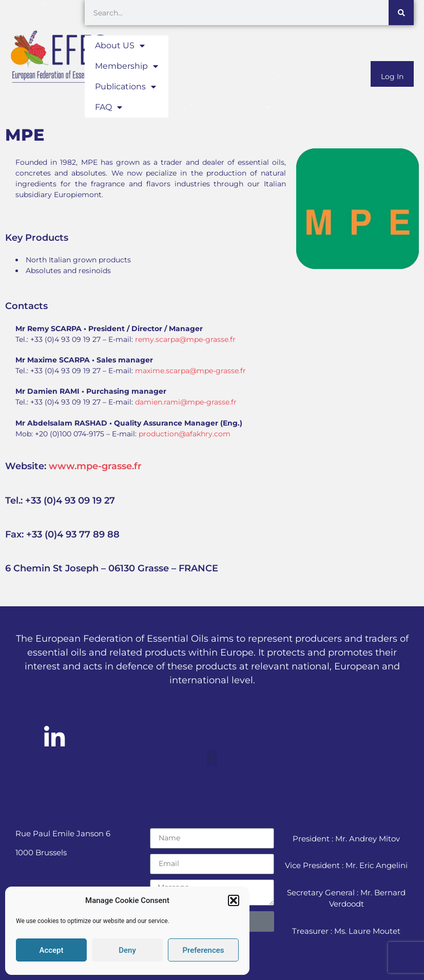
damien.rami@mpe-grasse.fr (186, 402)
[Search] (401, 13)
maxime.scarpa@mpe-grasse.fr (190, 371)
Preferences (203, 950)
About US (120, 46)
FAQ (109, 107)
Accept (51, 950)
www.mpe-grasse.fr (95, 466)
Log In (392, 76)
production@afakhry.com (185, 434)
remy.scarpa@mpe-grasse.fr (185, 339)
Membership (127, 66)
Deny (127, 950)
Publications (126, 87)
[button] (234, 900)
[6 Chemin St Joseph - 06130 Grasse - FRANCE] (357, 372)
